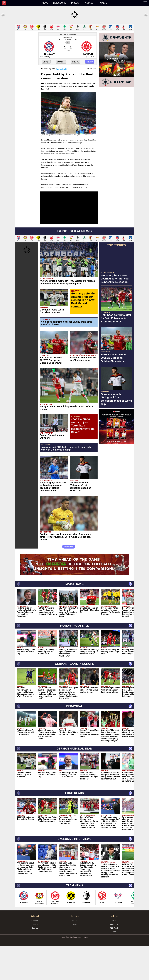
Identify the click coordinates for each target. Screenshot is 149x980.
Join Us (35, 962)
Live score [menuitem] (59, 3)
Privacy (74, 958)
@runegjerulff (61, 103)
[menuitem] (20, 3)
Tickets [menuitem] (103, 3)
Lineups (46, 96)
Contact (35, 958)
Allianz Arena (68, 72)
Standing (61, 96)
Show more (69, 581)
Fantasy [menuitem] (89, 3)
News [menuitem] (45, 3)
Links (114, 966)
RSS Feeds (114, 962)
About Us (35, 955)
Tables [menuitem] (75, 3)
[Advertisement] (74, 40)
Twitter (114, 955)
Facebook (114, 958)
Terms (75, 955)
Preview (75, 96)
